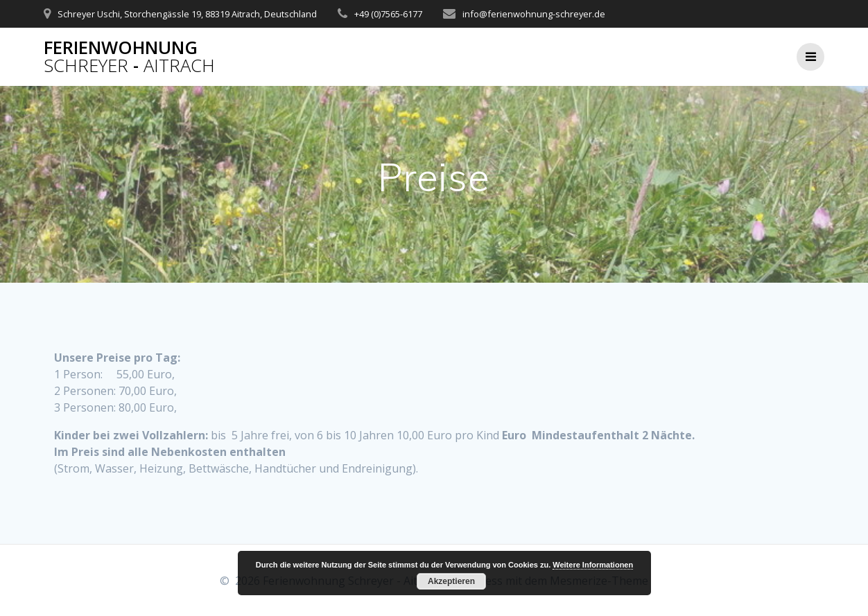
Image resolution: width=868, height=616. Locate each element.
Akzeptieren (451, 581)
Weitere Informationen (593, 565)
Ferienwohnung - (129, 56)
